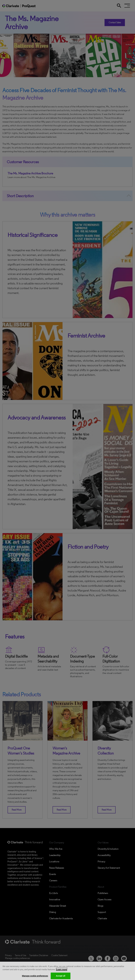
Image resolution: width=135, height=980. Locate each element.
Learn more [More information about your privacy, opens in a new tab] (62, 972)
